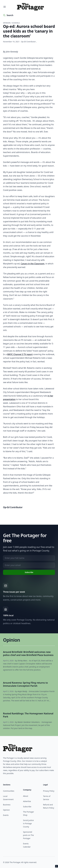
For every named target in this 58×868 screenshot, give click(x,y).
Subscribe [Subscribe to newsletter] (29, 572)
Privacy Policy (49, 791)
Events (6, 815)
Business (7, 805)
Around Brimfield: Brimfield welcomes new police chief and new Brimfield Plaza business (28, 653)
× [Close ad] (57, 866)
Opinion (7, 23)
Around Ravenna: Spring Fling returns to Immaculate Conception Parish (25, 684)
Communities (9, 791)
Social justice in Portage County (28, 823)
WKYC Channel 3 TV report (20, 354)
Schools (16, 23)
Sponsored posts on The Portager (28, 835)
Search (10, 15)
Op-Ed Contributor (28, 42)
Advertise (27, 801)
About (26, 796)
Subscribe (27, 807)
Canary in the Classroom (33, 264)
